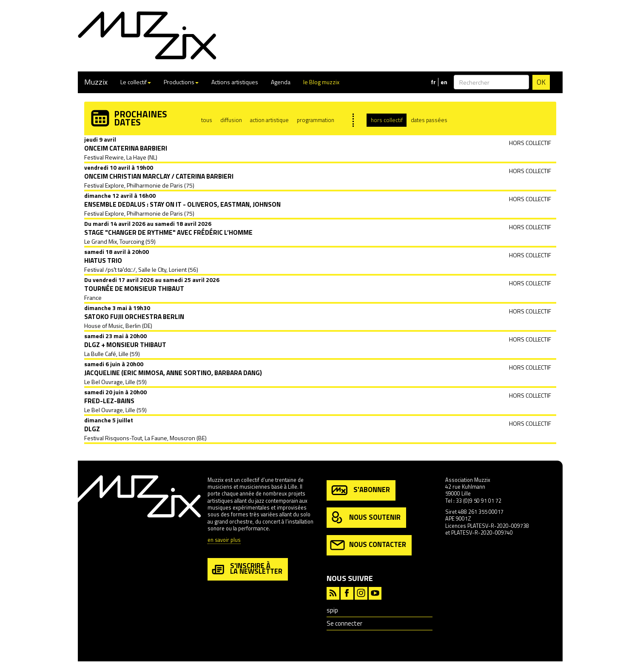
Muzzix (96, 82)
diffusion (231, 120)
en (444, 82)
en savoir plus (224, 540)
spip (332, 610)
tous (207, 120)
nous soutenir (365, 518)
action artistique (269, 120)
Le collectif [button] (136, 82)
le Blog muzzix (321, 82)
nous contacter (368, 545)
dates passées (429, 120)
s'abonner (360, 490)
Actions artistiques (235, 82)
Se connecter (344, 623)
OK (541, 82)
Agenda (281, 82)
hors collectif (387, 120)
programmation (316, 120)
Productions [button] (181, 82)
